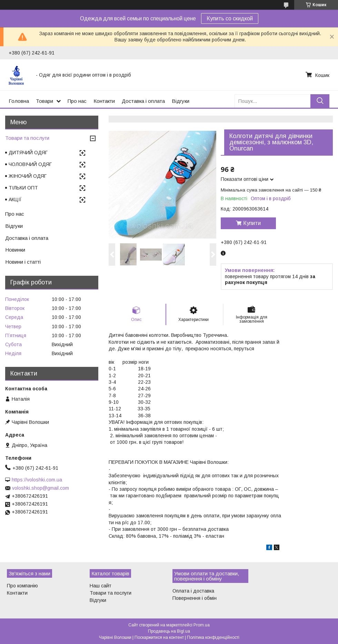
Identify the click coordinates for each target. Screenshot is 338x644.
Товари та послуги (27, 138)
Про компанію (22, 586)
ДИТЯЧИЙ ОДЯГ (28, 153)
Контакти (104, 101)
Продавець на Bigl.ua (169, 631)
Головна (19, 101)
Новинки (15, 250)
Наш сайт (101, 586)
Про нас (77, 101)
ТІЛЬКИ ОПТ (23, 188)
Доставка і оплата (143, 101)
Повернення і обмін (195, 598)
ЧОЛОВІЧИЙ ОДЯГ (30, 164)
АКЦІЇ (15, 199)
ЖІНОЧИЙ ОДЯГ (28, 176)
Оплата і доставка (193, 591)
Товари (44, 101)
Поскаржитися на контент (159, 637)
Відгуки (181, 101)
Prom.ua (202, 625)
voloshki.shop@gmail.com (41, 488)
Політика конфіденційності (213, 637)
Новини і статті (23, 262)
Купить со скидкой (230, 18)
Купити (252, 223)
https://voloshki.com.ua (37, 480)
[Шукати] (320, 101)
